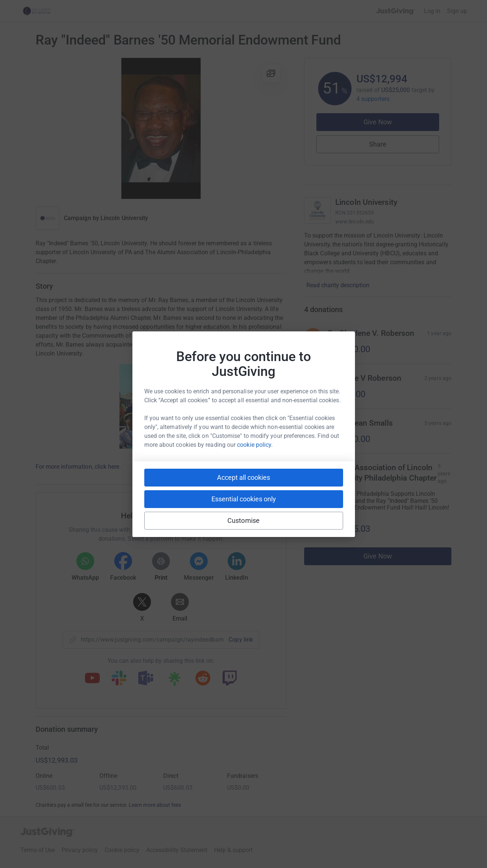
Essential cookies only (244, 499)
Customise (243, 520)
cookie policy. (255, 445)
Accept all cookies (243, 477)
